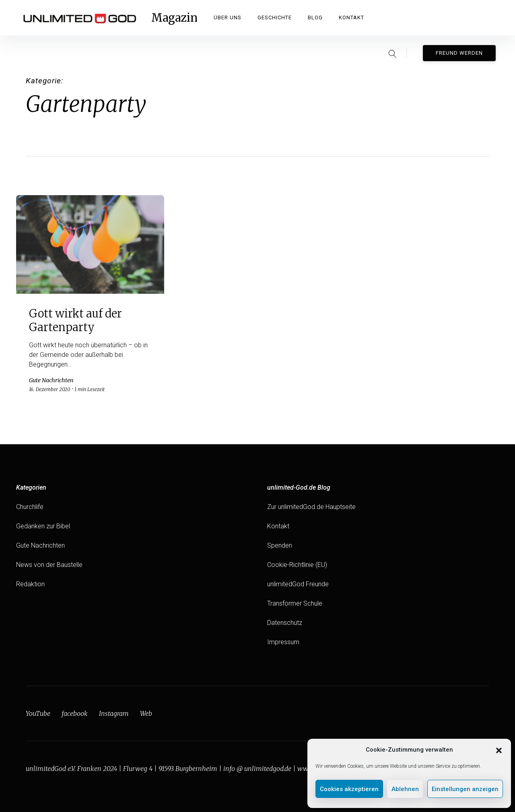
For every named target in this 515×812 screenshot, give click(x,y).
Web (146, 713)
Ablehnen (405, 789)
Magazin (174, 18)
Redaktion (30, 584)
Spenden (280, 545)
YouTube (38, 713)
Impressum (283, 642)
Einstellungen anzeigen (465, 789)
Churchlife (30, 507)
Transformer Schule (295, 603)
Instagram (114, 713)
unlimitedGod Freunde (298, 584)
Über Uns (228, 18)
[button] (499, 750)
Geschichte (275, 18)
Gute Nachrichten (40, 545)
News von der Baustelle (49, 565)
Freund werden (459, 53)
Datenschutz (285, 623)
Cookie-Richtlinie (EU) (297, 565)
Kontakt (351, 18)
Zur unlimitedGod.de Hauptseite (311, 507)
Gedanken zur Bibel (43, 526)
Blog (315, 18)
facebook (75, 713)
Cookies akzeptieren (349, 789)
